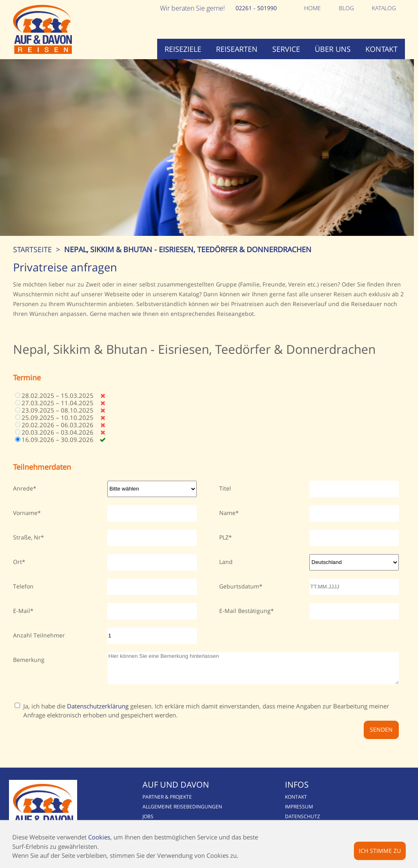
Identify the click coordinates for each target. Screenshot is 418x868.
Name (227, 513)
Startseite (32, 249)
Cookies (99, 837)
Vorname (25, 513)
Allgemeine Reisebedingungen (182, 813)
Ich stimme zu (380, 850)
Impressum (299, 813)
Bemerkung (29, 660)
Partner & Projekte (167, 803)
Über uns (333, 49)
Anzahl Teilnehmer (39, 635)
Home (312, 8)
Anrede (23, 488)
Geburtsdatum (239, 586)
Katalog (384, 8)
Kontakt (381, 49)
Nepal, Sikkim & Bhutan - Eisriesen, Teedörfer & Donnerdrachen (188, 249)
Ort (18, 562)
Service (286, 49)
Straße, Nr (27, 537)
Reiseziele (183, 49)
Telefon (23, 586)
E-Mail (22, 611)
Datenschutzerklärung (98, 712)
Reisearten (237, 49)
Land (226, 562)
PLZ (224, 537)
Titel (225, 488)
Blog (346, 8)
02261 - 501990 (256, 8)
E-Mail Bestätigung (245, 611)
